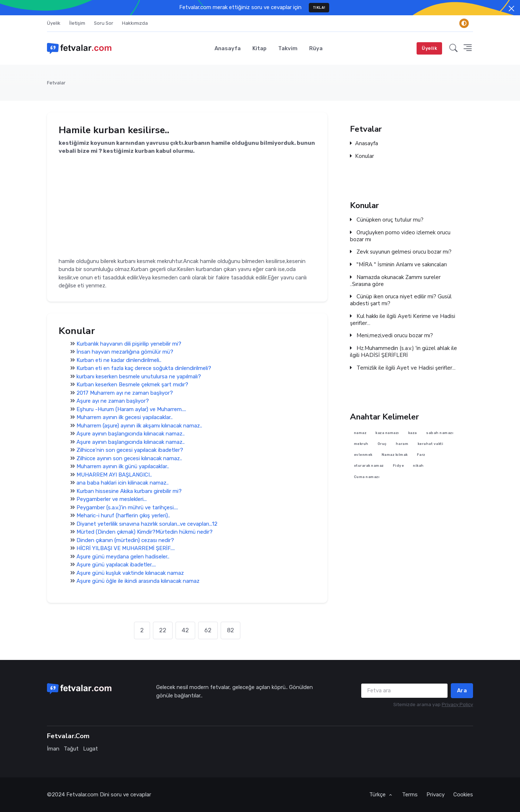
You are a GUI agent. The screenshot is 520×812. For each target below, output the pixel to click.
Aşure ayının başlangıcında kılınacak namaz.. (131, 434)
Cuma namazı (367, 477)
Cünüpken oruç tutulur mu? (387, 220)
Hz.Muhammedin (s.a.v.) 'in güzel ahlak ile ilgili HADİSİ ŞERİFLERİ (403, 352)
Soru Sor (104, 23)
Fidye (399, 466)
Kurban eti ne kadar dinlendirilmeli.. (119, 360)
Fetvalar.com (82, 795)
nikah (418, 466)
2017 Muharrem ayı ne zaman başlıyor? (125, 393)
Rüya (316, 48)
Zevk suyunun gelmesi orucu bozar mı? (401, 252)
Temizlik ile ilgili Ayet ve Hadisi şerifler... (403, 368)
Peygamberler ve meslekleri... (112, 499)
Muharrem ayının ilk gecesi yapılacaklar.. (125, 418)
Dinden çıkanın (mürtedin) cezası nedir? (125, 540)
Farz (421, 455)
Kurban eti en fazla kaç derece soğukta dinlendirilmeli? (144, 369)
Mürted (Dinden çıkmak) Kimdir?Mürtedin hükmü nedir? (145, 532)
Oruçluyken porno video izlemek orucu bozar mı (400, 236)
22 (163, 630)
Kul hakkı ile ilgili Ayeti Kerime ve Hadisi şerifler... (403, 320)
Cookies (463, 795)
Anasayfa (228, 48)
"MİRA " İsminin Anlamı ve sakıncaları (398, 265)
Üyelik (54, 23)
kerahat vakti (431, 444)
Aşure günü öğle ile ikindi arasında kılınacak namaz (138, 581)
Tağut (71, 749)
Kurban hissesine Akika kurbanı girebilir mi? (129, 491)
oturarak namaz (369, 466)
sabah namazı (440, 433)
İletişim (77, 23)
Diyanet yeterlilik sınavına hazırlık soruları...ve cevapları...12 (147, 524)
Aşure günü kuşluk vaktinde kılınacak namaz (130, 573)
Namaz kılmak (395, 455)
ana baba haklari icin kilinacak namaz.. (123, 483)
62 (208, 630)
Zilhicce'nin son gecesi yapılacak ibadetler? (130, 450)
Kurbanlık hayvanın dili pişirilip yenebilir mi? (129, 344)
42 (185, 630)
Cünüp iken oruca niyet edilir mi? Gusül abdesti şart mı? (401, 300)
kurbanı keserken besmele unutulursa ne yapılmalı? (139, 377)
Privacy (436, 795)
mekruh (361, 444)
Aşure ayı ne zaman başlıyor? (113, 401)
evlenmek (363, 455)
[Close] (511, 9)
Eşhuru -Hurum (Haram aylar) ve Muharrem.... (131, 409)
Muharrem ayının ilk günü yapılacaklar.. (123, 467)
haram (402, 444)
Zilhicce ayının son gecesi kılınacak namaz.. (129, 458)
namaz (360, 433)
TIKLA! (319, 7)
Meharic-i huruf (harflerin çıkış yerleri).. (123, 516)
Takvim (288, 48)
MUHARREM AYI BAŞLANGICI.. (114, 475)
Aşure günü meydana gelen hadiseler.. (123, 557)
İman (53, 749)
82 (231, 630)
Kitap (259, 48)
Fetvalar (56, 83)
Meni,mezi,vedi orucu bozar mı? (391, 336)
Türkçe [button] (378, 795)
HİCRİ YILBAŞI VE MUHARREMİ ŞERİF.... (126, 549)
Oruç (382, 444)
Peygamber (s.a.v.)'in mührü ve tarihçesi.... (127, 507)
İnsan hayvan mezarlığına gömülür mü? (125, 352)
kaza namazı (387, 433)
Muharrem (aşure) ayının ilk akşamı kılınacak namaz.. (139, 426)
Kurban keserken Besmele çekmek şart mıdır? (132, 385)
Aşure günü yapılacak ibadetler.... (116, 565)
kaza (413, 433)
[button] (454, 48)
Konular (362, 156)
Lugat (90, 749)
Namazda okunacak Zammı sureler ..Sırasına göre (395, 281)
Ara (462, 690)
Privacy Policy (457, 704)
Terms (410, 795)
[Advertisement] (187, 206)
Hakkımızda (135, 23)
